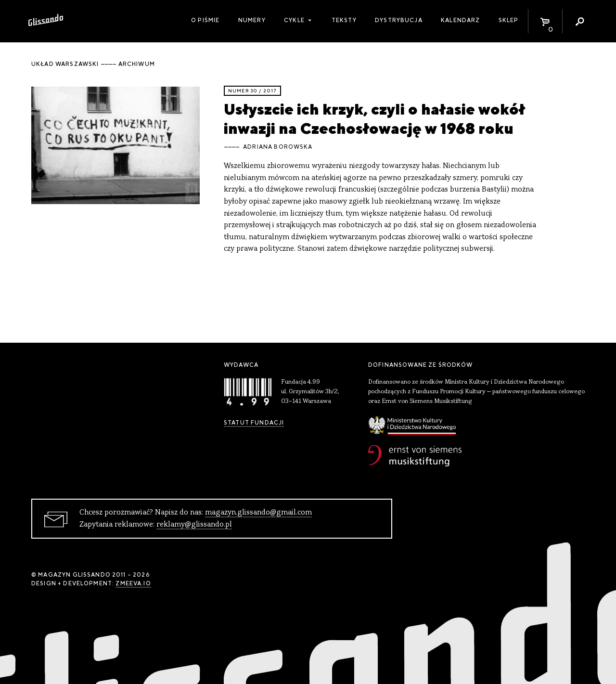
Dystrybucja (399, 20)
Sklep (509, 20)
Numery (252, 20)
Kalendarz (460, 20)
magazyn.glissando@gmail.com (258, 513)
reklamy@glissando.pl (194, 525)
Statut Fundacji (254, 423)
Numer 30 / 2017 (252, 91)
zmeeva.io (133, 583)
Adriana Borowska (278, 147)
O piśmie (205, 20)
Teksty (344, 20)
